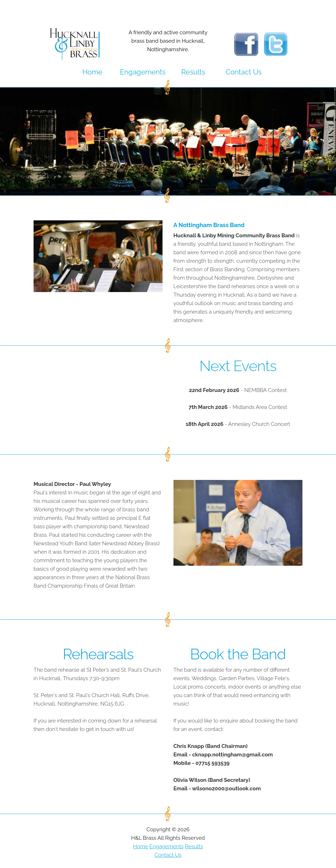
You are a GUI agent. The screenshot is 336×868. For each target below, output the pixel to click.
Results (193, 72)
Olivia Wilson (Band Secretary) (212, 780)
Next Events (238, 366)
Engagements (143, 72)
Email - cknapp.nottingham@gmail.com (223, 755)
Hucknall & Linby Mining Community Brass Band (234, 236)
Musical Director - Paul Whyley (72, 484)
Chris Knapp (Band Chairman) (211, 746)
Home (92, 72)
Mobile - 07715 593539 (202, 763)
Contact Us (243, 72)
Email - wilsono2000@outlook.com (217, 789)
